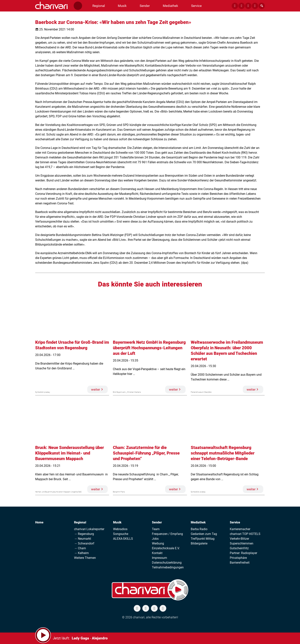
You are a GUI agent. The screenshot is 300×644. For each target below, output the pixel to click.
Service (235, 522)
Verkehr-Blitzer (239, 539)
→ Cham (80, 548)
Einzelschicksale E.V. (166, 548)
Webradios (120, 529)
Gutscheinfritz (239, 548)
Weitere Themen (85, 558)
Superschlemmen (242, 543)
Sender (157, 522)
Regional (80, 522)
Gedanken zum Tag (204, 534)
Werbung (158, 543)
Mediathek (198, 522)
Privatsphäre (238, 558)
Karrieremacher (240, 529)
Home (39, 522)
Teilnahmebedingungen (168, 567)
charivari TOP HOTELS (245, 534)
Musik (117, 522)
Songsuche (121, 534)
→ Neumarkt (83, 539)
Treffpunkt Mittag (203, 539)
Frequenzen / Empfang (167, 534)
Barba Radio (199, 529)
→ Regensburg (84, 534)
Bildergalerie (199, 543)
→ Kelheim (81, 553)
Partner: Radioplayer (243, 553)
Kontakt (157, 553)
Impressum (159, 558)
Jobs (155, 539)
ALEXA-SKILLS (123, 539)
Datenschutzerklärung (167, 563)
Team (156, 529)
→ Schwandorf (84, 543)
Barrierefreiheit (240, 563)
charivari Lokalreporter (89, 529)
